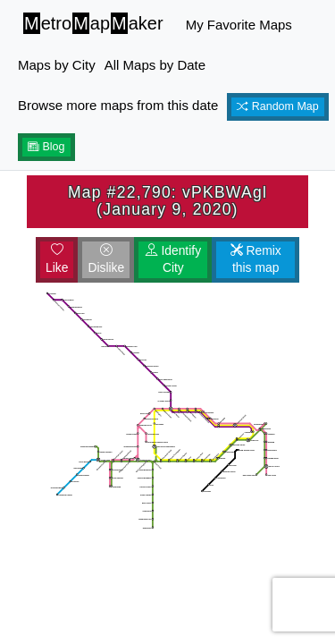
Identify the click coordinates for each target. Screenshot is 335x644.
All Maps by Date (155, 65)
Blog (46, 147)
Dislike (106, 259)
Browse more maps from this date (118, 105)
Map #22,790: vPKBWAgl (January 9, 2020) (167, 201)
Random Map (278, 106)
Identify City (174, 259)
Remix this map (256, 259)
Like (57, 259)
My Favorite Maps (239, 25)
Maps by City (57, 65)
